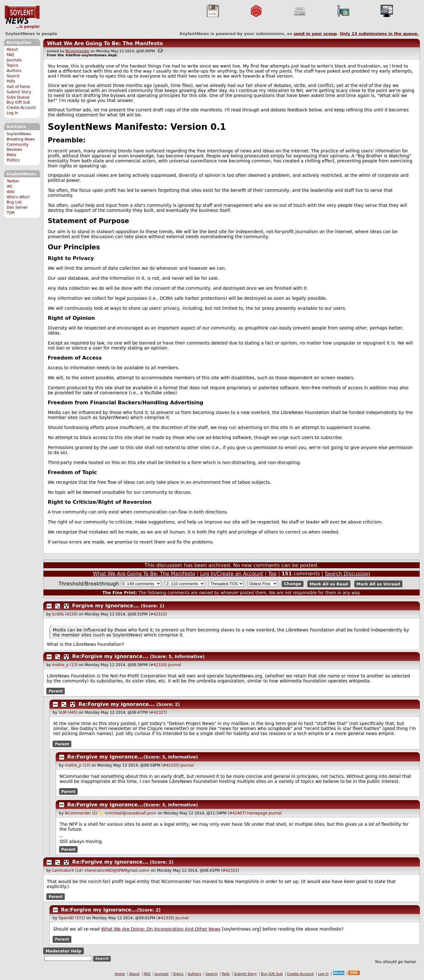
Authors (14, 71)
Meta (11, 155)
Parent (56, 691)
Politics (13, 160)
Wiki (10, 192)
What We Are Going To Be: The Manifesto (105, 43)
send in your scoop (315, 34)
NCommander (77, 51)
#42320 (158, 665)
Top (272, 574)
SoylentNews (22, 17)
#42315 (158, 614)
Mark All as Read (329, 584)
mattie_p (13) (65, 665)
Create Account (21, 108)
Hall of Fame (18, 87)
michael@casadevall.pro (130, 813)
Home (120, 974)
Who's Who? (18, 197)
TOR (10, 213)
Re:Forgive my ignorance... (110, 656)
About (12, 49)
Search (13, 76)
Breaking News (21, 139)
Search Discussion (347, 574)
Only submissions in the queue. (379, 34)
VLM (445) (68, 712)
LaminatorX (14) (68, 870)
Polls (11, 81)
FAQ (10, 55)
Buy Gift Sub (18, 102)
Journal (175, 665)
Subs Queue (18, 97)
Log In (12, 113)
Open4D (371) (72, 918)
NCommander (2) (81, 813)
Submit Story (19, 92)
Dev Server (17, 207)
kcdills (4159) (65, 614)
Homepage (257, 813)
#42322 (230, 870)
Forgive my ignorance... (106, 606)
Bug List (14, 202)
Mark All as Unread (378, 584)
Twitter (13, 181)
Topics (12, 65)
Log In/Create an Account (232, 574)
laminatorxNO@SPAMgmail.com (117, 870)
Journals (14, 60)
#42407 (237, 813)
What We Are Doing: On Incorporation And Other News (161, 929)
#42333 (171, 765)
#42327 (158, 712)
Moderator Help (63, 951)
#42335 (165, 918)
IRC (10, 186)
